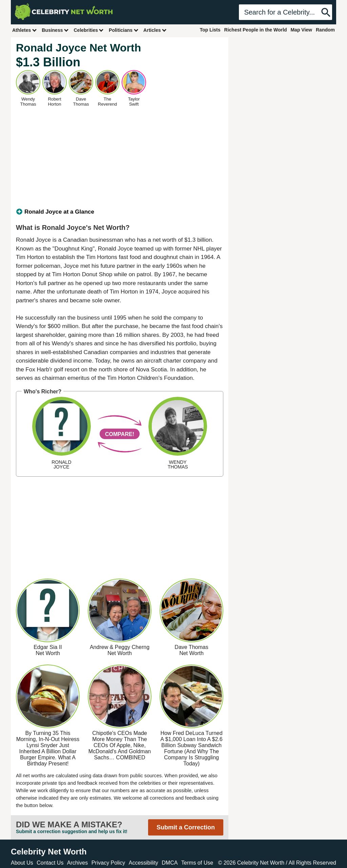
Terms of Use (197, 863)
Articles (155, 30)
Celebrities (89, 30)
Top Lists (210, 30)
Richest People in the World (256, 30)
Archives (77, 863)
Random (325, 30)
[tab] (120, 212)
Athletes (25, 30)
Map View (301, 30)
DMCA (170, 863)
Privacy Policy (108, 863)
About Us (22, 863)
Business (55, 30)
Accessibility (144, 863)
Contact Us (50, 863)
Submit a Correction (186, 827)
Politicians (124, 30)
